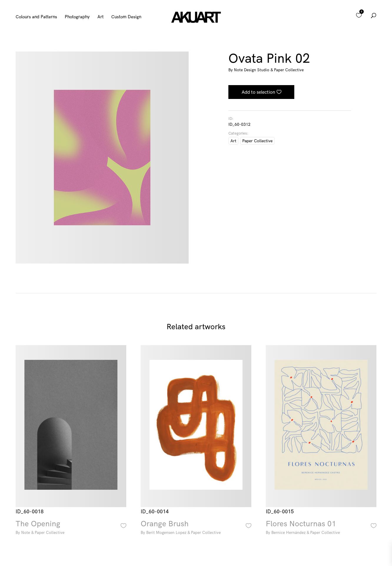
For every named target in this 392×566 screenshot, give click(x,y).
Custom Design (126, 17)
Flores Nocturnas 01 (321, 528)
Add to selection (258, 92)
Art (101, 17)
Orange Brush (196, 528)
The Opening (71, 528)
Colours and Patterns (36, 17)
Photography (77, 17)
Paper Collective (257, 141)
